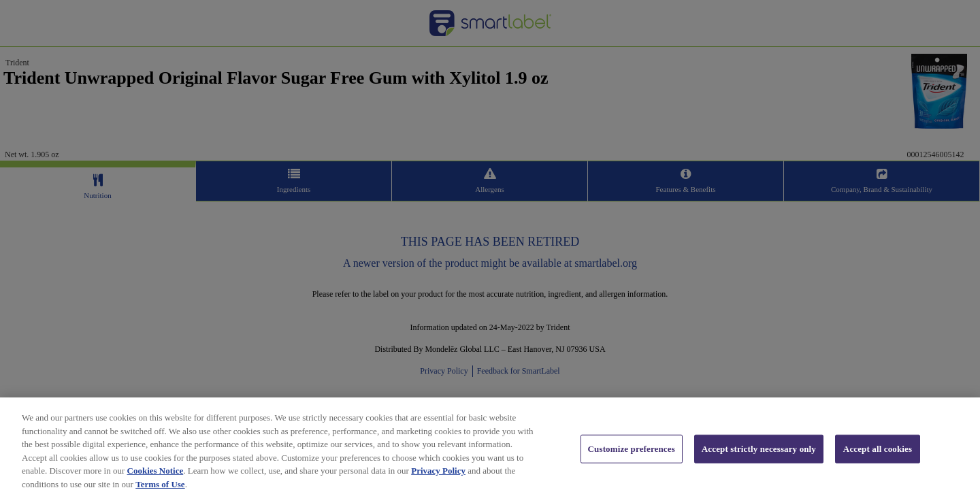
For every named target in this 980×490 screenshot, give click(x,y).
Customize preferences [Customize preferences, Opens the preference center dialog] (632, 453)
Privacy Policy (438, 475)
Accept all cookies (878, 453)
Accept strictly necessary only (759, 453)
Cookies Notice (156, 475)
